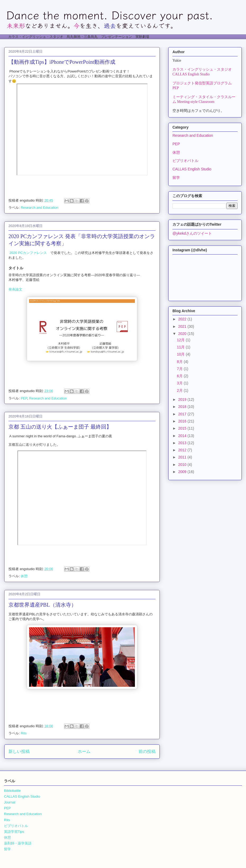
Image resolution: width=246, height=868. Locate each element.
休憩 (24, 576)
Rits (24, 733)
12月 (181, 340)
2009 (183, 472)
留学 (176, 178)
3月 (180, 383)
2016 (183, 421)
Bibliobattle (12, 791)
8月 (180, 362)
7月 (180, 369)
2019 (183, 399)
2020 (183, 334)
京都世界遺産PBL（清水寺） (42, 605)
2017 (183, 414)
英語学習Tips (14, 832)
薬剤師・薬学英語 (18, 843)
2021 (183, 326)
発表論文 (15, 289)
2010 (183, 465)
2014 (183, 436)
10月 (181, 354)
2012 (183, 450)
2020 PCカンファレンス (28, 253)
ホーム (84, 751)
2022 (183, 319)
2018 (183, 407)
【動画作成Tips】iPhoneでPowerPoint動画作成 (62, 62)
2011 (183, 457)
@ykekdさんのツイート (192, 233)
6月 (180, 376)
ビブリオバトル (185, 161)
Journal (10, 802)
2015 (183, 428)
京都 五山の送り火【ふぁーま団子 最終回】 (60, 427)
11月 (181, 347)
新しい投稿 (19, 751)
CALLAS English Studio (192, 169)
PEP (24, 398)
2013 (183, 443)
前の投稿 (147, 751)
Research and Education (39, 208)
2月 (180, 390)
